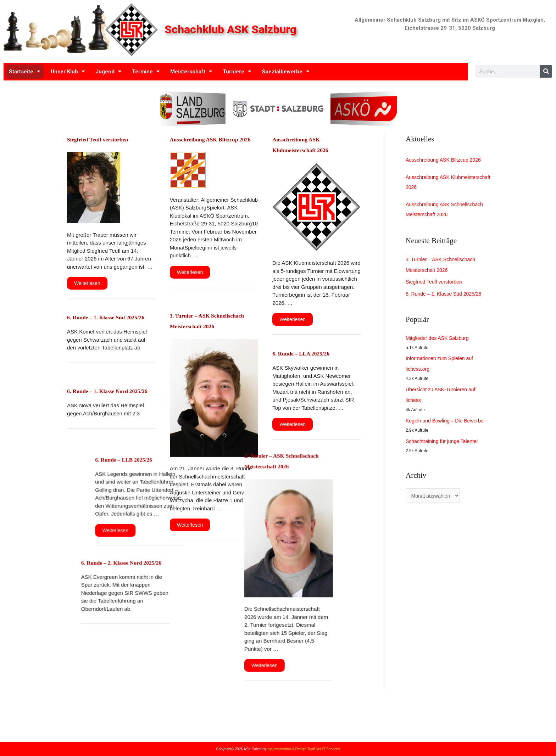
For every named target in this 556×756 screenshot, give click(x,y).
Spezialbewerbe (285, 71)
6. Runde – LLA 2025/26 (309, 353)
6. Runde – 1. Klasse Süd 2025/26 (446, 297)
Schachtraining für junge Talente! (444, 445)
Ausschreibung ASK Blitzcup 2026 (446, 160)
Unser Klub (68, 71)
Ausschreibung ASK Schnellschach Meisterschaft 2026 (447, 212)
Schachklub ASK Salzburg (233, 30)
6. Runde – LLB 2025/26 (104, 459)
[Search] (546, 71)
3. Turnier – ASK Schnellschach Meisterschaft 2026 (213, 327)
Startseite (24, 71)
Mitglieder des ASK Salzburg (439, 341)
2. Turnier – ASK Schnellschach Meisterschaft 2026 (315, 469)
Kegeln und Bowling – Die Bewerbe (447, 424)
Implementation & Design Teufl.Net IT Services (303, 749)
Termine (146, 71)
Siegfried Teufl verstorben (106, 139)
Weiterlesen (88, 281)
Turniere (237, 71)
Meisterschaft (191, 71)
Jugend (108, 71)
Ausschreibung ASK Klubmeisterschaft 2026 (433, 183)
